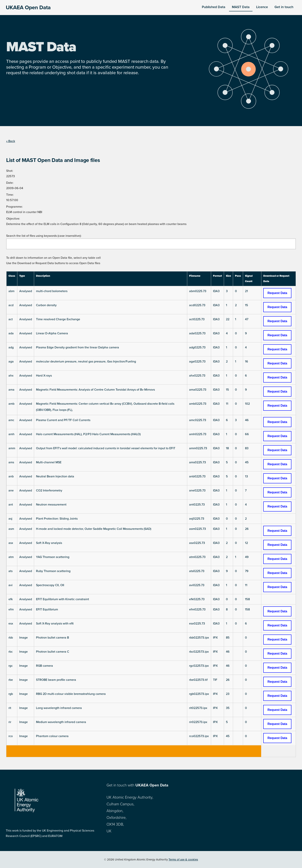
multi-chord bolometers (52, 291)
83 (247, 448)
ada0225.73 (197, 333)
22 (228, 319)
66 (247, 434)
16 (247, 362)
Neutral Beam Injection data (55, 476)
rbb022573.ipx (199, 638)
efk (11, 599)
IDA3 (216, 291)
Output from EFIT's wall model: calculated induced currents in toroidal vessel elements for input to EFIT (106, 448)
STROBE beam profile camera (56, 680)
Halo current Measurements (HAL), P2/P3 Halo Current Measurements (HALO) (88, 434)
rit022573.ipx (198, 708)
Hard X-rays (44, 376)
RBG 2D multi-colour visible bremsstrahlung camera (71, 694)
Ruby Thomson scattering (53, 571)
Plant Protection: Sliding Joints (57, 519)
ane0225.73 (197, 490)
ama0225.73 (198, 390)
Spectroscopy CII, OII (50, 585)
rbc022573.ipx (199, 652)
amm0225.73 (198, 448)
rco (11, 736)
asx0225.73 (197, 543)
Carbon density (46, 305)
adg (11, 347)
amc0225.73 (198, 420)
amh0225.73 (198, 434)
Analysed (26, 291)
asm (11, 529)
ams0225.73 (198, 462)
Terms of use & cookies (183, 860)
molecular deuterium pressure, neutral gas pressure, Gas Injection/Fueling (86, 362)
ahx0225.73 (197, 376)
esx (11, 624)
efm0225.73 (197, 609)
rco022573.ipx (199, 736)
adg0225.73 (197, 347)
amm (12, 448)
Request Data (277, 293)
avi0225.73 (197, 585)
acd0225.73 (197, 305)
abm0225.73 (198, 291)
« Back (11, 141)
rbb (11, 638)
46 (247, 420)
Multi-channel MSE (49, 462)
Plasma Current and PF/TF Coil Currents (63, 420)
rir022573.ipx (198, 722)
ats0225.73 (197, 571)
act (11, 319)
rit (10, 708)
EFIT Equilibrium (47, 609)
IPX (215, 638)
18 (227, 448)
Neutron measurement (51, 505)
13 (246, 476)
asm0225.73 (198, 529)
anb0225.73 (197, 476)
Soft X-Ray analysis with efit (55, 624)
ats (10, 571)
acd (11, 305)
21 (246, 291)
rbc (11, 652)
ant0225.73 (197, 505)
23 (228, 694)
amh (11, 434)
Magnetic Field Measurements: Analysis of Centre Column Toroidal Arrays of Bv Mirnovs (95, 390)
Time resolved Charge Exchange (58, 319)
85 (228, 638)
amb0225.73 (198, 404)
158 (247, 599)
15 (247, 305)
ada (11, 333)
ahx (11, 376)
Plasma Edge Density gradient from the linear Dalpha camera (78, 347)
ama (11, 390)
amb (11, 404)
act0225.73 (197, 319)
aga (11, 362)
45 (247, 462)
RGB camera (44, 666)
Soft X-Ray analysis (49, 543)
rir (10, 722)
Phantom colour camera (52, 736)
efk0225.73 (197, 599)
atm (11, 557)
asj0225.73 (197, 519)
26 (247, 529)
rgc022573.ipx (199, 666)
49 (247, 557)
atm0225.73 (197, 557)
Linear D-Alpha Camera (52, 333)
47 (247, 319)
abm (11, 291)
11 (227, 404)
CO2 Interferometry (49, 490)
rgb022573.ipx (199, 694)
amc (11, 420)
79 (247, 571)
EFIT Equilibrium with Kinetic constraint (62, 599)
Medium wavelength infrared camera (61, 722)
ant (11, 505)
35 (228, 708)
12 (246, 543)
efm (11, 609)
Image (23, 638)
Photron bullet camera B (52, 638)
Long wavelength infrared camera (59, 708)
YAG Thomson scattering (53, 557)
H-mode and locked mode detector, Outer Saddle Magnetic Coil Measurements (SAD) (94, 529)
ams (11, 462)
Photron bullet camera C (53, 652)
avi (10, 585)
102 (247, 404)
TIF (215, 680)
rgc (11, 666)
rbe (11, 680)
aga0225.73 (197, 362)
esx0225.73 (197, 624)
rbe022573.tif (198, 680)
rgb (11, 694)
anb (11, 476)
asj (10, 519)
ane (11, 490)
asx (11, 543)
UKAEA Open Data (28, 8)
